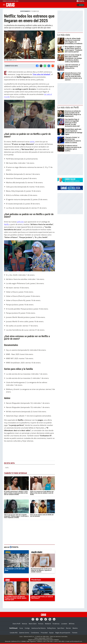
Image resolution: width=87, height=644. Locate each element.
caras (16, 580)
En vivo (80, 5)
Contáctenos (35, 633)
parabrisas (43, 580)
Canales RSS (14, 633)
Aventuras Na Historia (38, 628)
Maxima (75, 628)
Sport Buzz (61, 628)
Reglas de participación (63, 633)
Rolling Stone (51, 628)
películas (21, 222)
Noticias (25, 624)
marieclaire (43, 552)
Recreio (68, 628)
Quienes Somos (24, 633)
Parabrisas (56, 624)
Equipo (51, 633)
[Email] (53, 66)
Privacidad (44, 633)
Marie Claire (33, 624)
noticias (16, 552)
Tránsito (75, 633)
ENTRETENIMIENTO (25, 11)
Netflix (7, 224)
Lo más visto (64, 35)
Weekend (48, 624)
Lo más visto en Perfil (68, 107)
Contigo (27, 628)
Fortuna (41, 624)
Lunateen (64, 624)
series (32, 142)
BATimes (72, 624)
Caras (21, 628)
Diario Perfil (16, 624)
